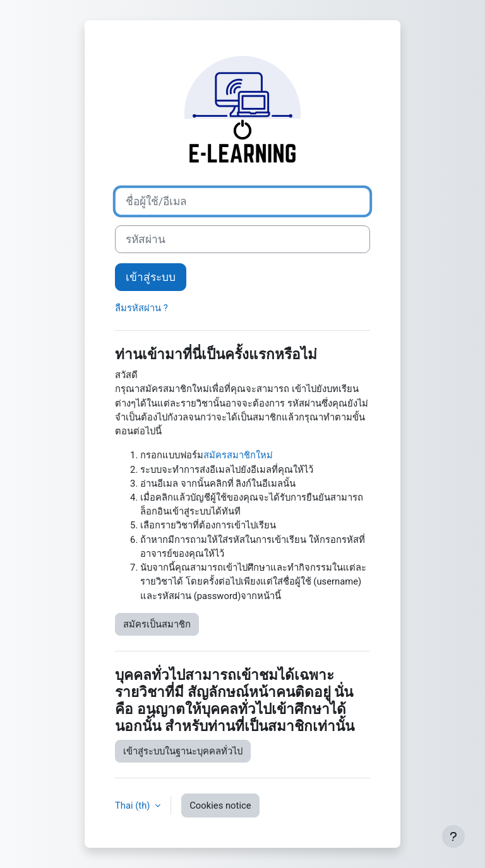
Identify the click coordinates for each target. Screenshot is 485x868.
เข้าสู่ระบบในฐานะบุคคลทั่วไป (183, 751)
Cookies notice (220, 806)
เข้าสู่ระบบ (151, 277)
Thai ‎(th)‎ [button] (134, 806)
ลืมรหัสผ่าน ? (141, 308)
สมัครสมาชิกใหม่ (238, 455)
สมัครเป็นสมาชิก (157, 624)
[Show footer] (453, 836)
